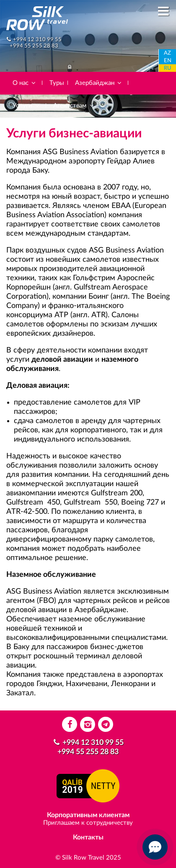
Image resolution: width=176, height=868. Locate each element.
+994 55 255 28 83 (34, 46)
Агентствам (74, 106)
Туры (57, 83)
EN (168, 61)
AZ (167, 53)
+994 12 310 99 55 (37, 39)
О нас (25, 83)
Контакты (88, 837)
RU (168, 68)
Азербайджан (99, 83)
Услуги (26, 106)
